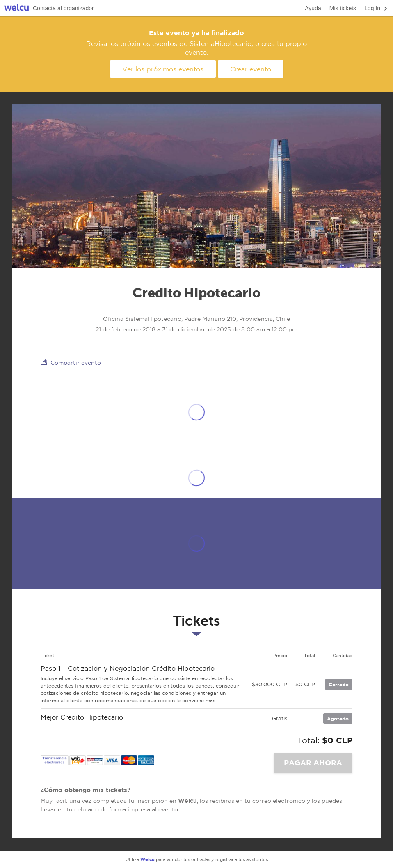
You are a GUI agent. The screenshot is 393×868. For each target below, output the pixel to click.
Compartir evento (71, 362)
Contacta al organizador (63, 8)
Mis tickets (343, 8)
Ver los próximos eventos (163, 69)
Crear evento (251, 69)
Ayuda (313, 8)
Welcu (16, 8)
